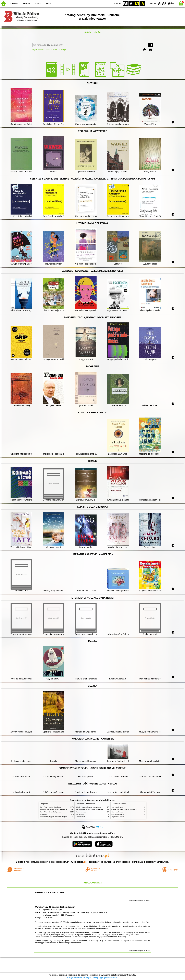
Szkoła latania (80, 817)
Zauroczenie (80, 814)
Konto (49, 4)
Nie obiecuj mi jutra (118, 814)
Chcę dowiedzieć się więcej (79, 977)
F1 (164, 3)
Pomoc (38, 4)
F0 (159, 3)
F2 (171, 3)
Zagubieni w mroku (118, 817)
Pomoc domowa (81, 812)
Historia (26, 4)
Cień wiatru (43, 814)
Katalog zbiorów (92, 32)
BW (131, 3)
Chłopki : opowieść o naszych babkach (88, 807)
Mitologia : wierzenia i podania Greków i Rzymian (56, 809)
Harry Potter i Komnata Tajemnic (50, 812)
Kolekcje (62, 49)
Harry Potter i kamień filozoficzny (50, 807)
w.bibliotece (79, 862)
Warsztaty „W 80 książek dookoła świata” (55, 907)
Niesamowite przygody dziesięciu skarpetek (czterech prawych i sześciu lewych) (66, 817)
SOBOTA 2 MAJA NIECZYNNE (49, 893)
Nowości (14, 4)
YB (137, 3)
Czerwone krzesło (117, 807)
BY (143, 3)
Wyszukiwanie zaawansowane (45, 49)
